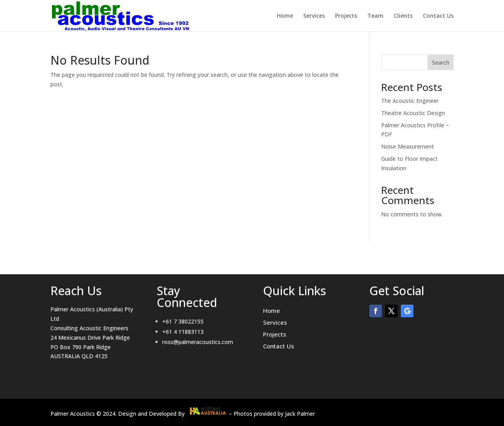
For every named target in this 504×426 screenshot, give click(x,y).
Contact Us (438, 16)
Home (285, 16)
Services (314, 16)
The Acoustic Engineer (410, 101)
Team (375, 16)
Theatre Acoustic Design (413, 113)
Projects (346, 16)
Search (441, 62)
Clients (403, 16)
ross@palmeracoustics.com (198, 342)
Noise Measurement (408, 146)
